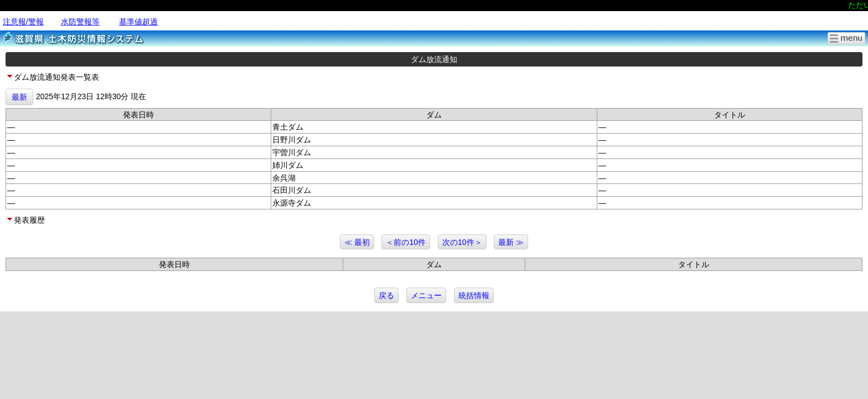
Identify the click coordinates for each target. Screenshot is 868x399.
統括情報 (474, 295)
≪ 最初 (357, 242)
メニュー (426, 295)
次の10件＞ (462, 242)
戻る (386, 295)
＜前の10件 (406, 242)
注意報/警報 (23, 22)
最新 (19, 97)
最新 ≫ (511, 242)
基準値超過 (138, 22)
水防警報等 (80, 22)
